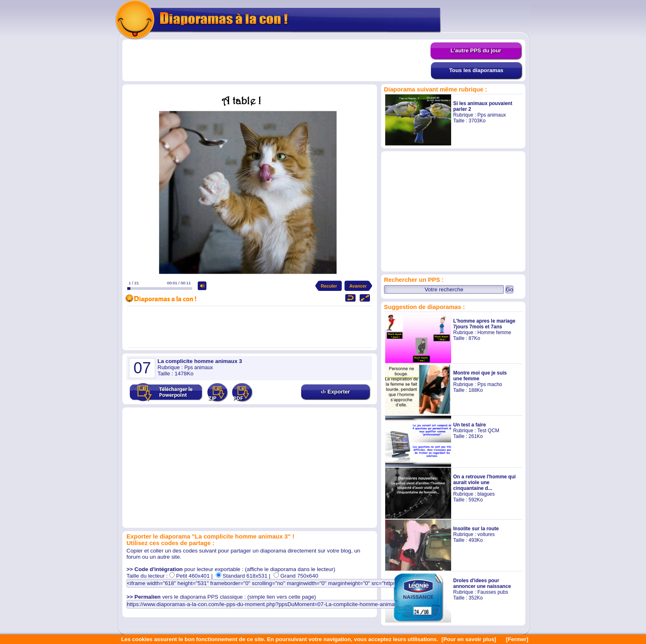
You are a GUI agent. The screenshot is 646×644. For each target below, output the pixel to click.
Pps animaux (492, 115)
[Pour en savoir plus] (469, 639)
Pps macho (490, 384)
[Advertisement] (276, 61)
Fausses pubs (493, 592)
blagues (486, 494)
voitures (486, 534)
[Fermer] (517, 639)
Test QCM (488, 431)
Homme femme (494, 333)
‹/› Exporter (335, 392)
